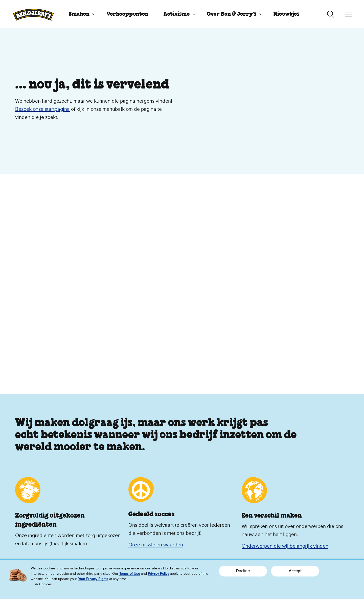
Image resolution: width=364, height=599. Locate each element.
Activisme (177, 14)
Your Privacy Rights (93, 579)
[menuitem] (80, 14)
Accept (295, 571)
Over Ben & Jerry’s (232, 14)
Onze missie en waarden (156, 545)
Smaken (79, 14)
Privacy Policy (158, 574)
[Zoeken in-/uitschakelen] (331, 14)
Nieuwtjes (287, 14)
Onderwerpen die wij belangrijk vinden (285, 546)
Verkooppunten (128, 14)
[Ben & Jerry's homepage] (33, 14)
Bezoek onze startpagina (42, 109)
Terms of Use (130, 574)
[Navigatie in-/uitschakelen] (349, 14)
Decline (243, 571)
